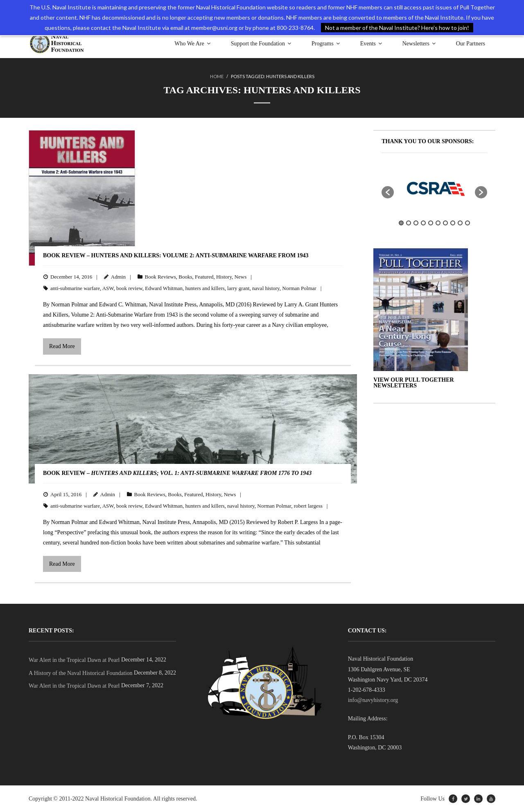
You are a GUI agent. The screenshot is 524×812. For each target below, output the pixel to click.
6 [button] (438, 223)
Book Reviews (160, 277)
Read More (62, 346)
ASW (108, 288)
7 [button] (445, 223)
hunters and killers (205, 288)
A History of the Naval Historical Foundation (81, 673)
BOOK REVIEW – (177, 473)
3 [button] (416, 223)
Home (217, 76)
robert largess (308, 506)
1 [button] (401, 223)
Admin (118, 277)
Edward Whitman (164, 288)
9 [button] (460, 223)
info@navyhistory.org (373, 700)
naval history (266, 288)
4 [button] (423, 223)
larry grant (238, 288)
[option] (434, 188)
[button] (388, 192)
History (224, 277)
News (241, 277)
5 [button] (431, 223)
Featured (204, 277)
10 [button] (468, 223)
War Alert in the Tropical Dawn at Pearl (74, 660)
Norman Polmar (299, 288)
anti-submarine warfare (75, 288)
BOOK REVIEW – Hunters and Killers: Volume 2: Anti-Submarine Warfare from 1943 (176, 255)
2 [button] (409, 223)
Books (185, 277)
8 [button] (453, 223)
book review (129, 288)
